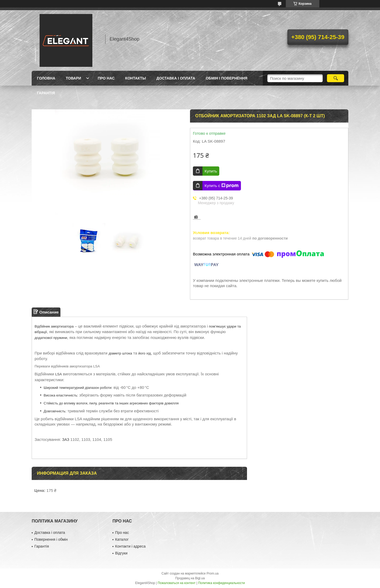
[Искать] (336, 78)
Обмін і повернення (227, 78)
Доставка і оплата (176, 78)
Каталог (122, 539)
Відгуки (121, 553)
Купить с (222, 186)
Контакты (135, 78)
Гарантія (46, 93)
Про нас (106, 78)
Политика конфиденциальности (222, 583)
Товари (73, 78)
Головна (46, 78)
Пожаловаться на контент (176, 583)
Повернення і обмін (51, 539)
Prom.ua (213, 573)
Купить (211, 171)
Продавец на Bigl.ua (190, 578)
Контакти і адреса (130, 546)
